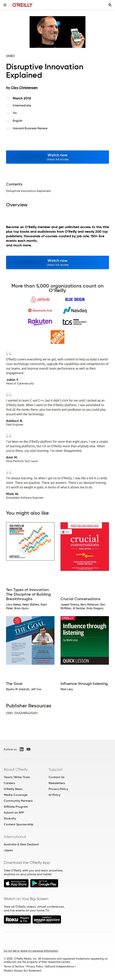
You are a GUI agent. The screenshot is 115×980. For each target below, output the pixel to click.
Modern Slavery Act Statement (23, 971)
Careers (9, 783)
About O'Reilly (16, 769)
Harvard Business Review (30, 128)
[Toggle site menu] (5, 5)
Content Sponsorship (19, 824)
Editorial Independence (60, 966)
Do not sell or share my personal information (31, 951)
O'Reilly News (13, 789)
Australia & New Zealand (21, 844)
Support (56, 769)
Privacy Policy (58, 789)
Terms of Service (14, 966)
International (15, 837)
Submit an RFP (14, 813)
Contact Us (56, 777)
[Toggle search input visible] (110, 5)
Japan (8, 850)
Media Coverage (16, 795)
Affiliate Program (16, 807)
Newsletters (57, 783)
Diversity (10, 818)
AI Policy (54, 795)
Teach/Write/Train (17, 777)
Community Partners (18, 801)
